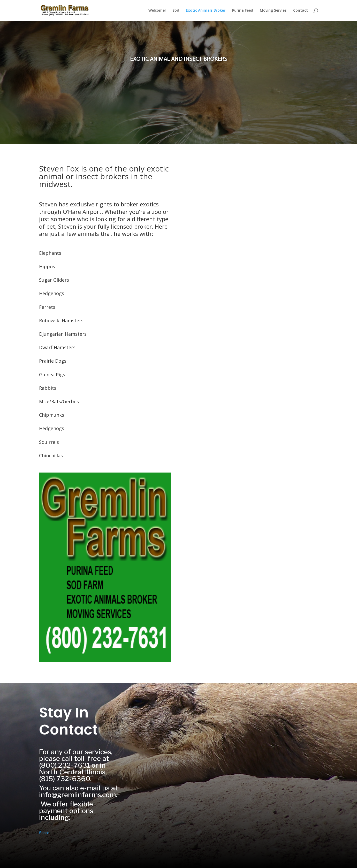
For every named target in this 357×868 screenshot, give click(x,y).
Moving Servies (273, 11)
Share (44, 833)
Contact (301, 11)
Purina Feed (243, 11)
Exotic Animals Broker (206, 11)
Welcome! (157, 11)
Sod (176, 11)
